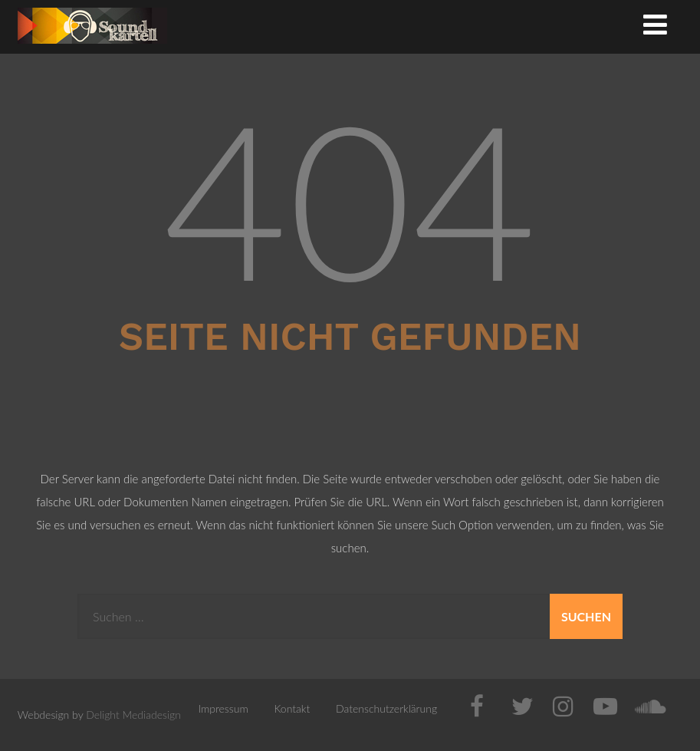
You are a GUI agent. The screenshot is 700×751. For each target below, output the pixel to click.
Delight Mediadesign (133, 715)
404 (350, 198)
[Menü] (655, 24)
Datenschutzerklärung (386, 708)
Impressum (223, 708)
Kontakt (292, 708)
